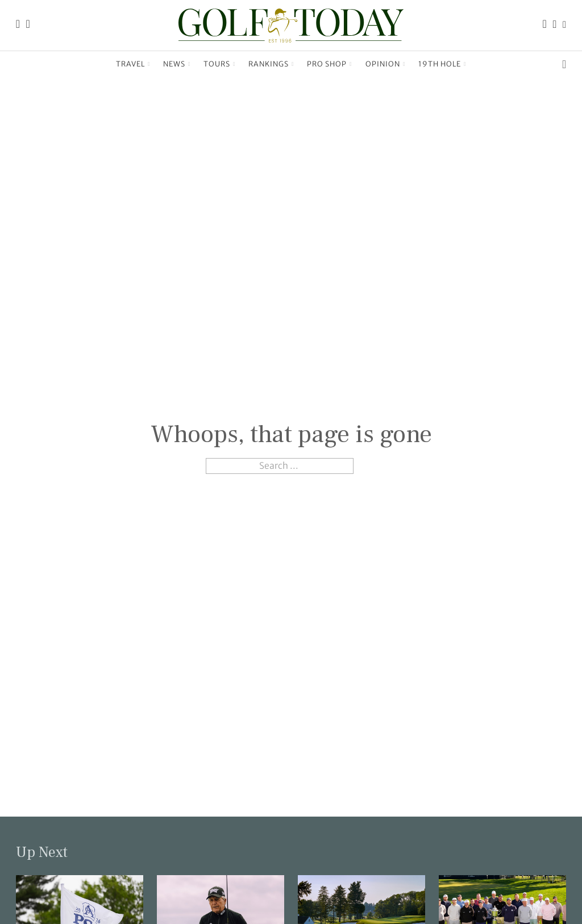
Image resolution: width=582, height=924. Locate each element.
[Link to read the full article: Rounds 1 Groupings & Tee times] (361, 917)
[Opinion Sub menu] (404, 64)
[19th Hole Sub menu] (465, 64)
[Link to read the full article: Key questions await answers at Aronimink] (80, 917)
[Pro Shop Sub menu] (351, 64)
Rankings (269, 64)
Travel (130, 64)
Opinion (383, 64)
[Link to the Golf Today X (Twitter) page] (564, 25)
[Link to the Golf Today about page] (28, 25)
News (174, 64)
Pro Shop (327, 64)
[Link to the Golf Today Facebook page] (545, 25)
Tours (217, 64)
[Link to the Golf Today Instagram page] (555, 25)
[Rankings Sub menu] (293, 64)
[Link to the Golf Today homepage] (18, 25)
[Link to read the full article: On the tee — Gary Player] (221, 917)
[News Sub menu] (190, 64)
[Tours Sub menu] (234, 64)
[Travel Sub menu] (149, 64)
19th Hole (440, 64)
